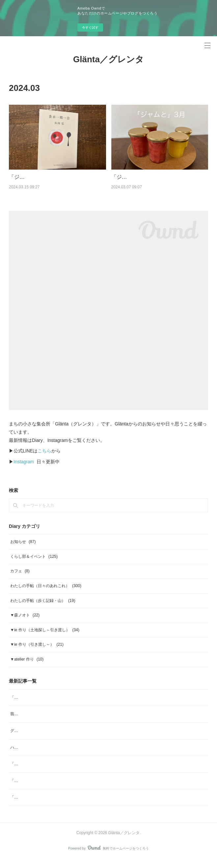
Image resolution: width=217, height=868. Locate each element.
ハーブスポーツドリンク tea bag (39, 756)
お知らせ (23, 550)
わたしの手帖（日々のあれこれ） (46, 594)
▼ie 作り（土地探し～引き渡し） (45, 638)
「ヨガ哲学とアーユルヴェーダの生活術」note (52, 789)
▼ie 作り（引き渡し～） (37, 653)
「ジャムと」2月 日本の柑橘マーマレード (49, 806)
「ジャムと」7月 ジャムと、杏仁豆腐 (45, 706)
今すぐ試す (90, 27)
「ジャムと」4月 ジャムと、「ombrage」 (49, 773)
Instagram (24, 470)
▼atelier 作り (27, 668)
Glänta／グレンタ (109, 59)
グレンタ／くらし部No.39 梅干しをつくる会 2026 (54, 739)
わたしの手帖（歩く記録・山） (43, 609)
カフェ (20, 580)
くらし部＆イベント (34, 565)
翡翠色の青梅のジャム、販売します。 (44, 722)
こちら (44, 459)
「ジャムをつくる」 (33, 177)
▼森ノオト (25, 624)
